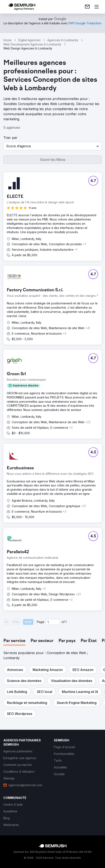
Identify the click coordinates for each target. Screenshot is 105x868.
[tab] (14, 641)
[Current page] (53, 622)
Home (7, 40)
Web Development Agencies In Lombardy (32, 44)
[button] (52, 146)
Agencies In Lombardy (63, 40)
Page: (41, 622)
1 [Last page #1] (66, 622)
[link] (87, 7)
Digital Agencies (29, 40)
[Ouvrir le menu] (97, 7)
